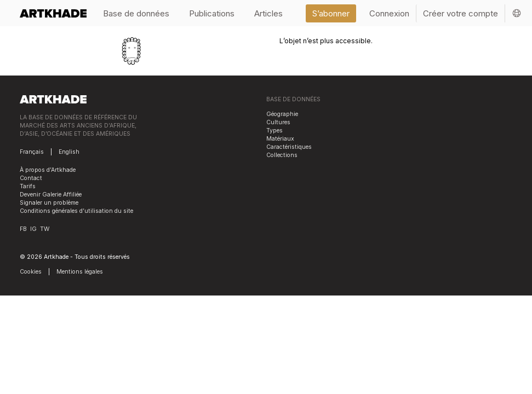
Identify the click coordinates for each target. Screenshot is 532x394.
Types (274, 131)
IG (33, 229)
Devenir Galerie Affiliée (51, 195)
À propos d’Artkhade (48, 170)
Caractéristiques (289, 147)
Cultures (278, 122)
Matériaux (280, 139)
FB (23, 229)
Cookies (31, 272)
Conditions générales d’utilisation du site (76, 211)
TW (45, 229)
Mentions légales (80, 272)
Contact (31, 178)
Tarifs (28, 186)
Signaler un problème (49, 203)
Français (32, 152)
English (69, 152)
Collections (282, 155)
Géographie (282, 114)
